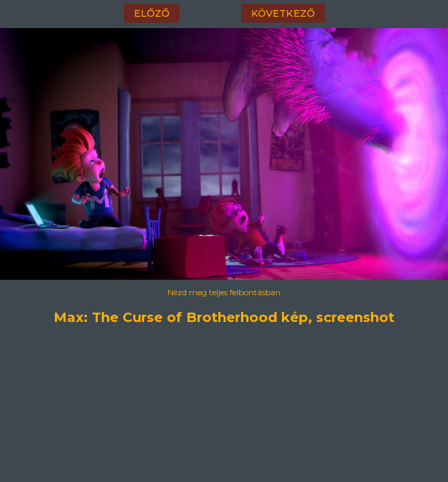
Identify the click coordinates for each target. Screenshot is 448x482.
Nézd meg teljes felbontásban (224, 292)
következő (283, 13)
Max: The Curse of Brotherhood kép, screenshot (224, 317)
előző (152, 13)
